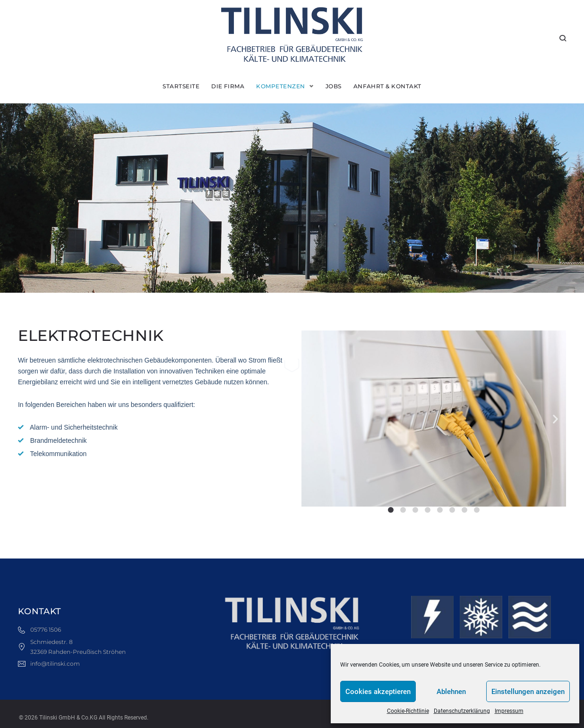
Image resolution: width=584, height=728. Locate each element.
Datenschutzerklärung (462, 711)
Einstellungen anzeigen (528, 692)
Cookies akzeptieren (378, 692)
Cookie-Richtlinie (408, 711)
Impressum (509, 711)
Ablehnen (451, 692)
